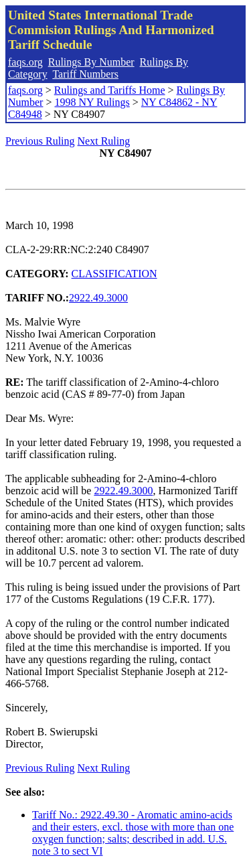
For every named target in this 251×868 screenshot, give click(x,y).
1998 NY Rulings (92, 102)
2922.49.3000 (98, 298)
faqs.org (25, 62)
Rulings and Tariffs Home (110, 90)
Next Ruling (104, 141)
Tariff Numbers (85, 74)
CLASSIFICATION (114, 274)
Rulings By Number (91, 62)
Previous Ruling (40, 141)
